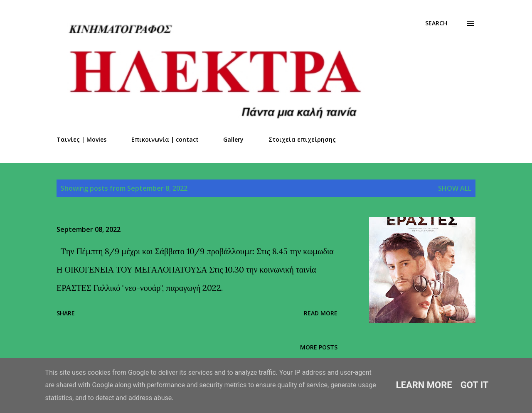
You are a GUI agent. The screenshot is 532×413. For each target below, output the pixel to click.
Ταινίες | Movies (81, 139)
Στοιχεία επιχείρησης (302, 139)
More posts (319, 347)
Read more (321, 313)
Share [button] (66, 313)
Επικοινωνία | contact (165, 139)
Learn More (424, 385)
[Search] (436, 23)
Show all (455, 188)
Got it (475, 385)
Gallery (233, 139)
